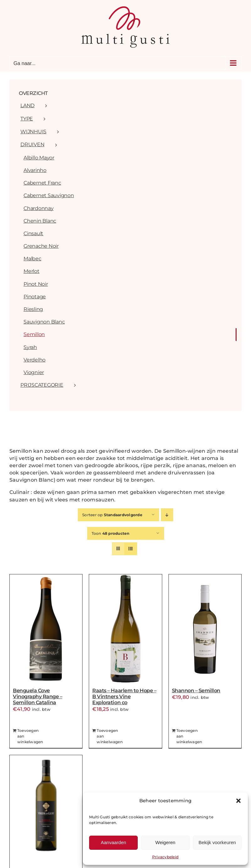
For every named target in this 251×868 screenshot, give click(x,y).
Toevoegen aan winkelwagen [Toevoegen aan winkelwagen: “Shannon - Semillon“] (189, 736)
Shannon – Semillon (196, 691)
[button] (238, 801)
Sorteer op (112, 515)
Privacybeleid (165, 857)
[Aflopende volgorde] (167, 515)
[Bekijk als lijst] (131, 549)
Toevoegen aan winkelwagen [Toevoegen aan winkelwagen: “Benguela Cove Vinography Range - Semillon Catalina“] (30, 736)
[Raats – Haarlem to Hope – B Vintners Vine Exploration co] (125, 629)
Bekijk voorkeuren (217, 842)
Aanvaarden (113, 842)
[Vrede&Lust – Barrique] (46, 810)
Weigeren (165, 842)
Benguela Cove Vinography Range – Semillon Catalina (37, 697)
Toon (111, 533)
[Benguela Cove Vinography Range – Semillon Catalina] (46, 629)
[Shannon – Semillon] (205, 629)
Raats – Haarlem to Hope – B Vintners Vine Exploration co (124, 697)
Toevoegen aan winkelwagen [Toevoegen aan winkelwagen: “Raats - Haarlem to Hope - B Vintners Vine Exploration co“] (110, 736)
